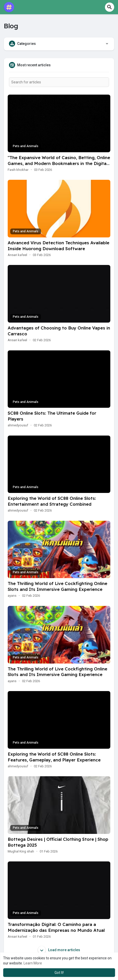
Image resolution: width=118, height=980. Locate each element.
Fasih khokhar (18, 170)
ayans (12, 596)
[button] (110, 7)
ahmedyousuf (18, 425)
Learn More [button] (33, 963)
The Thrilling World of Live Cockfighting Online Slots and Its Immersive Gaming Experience (57, 586)
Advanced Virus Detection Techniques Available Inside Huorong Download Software (58, 246)
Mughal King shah (21, 851)
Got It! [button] (59, 973)
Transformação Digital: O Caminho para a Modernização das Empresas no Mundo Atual (56, 927)
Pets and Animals (26, 146)
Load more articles (59, 950)
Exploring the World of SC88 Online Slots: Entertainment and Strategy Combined (52, 501)
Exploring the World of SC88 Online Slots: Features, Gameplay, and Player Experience (54, 757)
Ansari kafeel (17, 255)
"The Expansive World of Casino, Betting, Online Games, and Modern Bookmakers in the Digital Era (59, 163)
